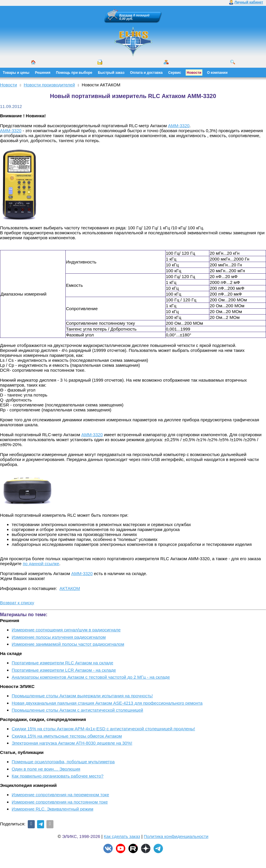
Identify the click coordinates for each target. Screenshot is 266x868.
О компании (217, 73)
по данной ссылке (41, 564)
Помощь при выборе (74, 73)
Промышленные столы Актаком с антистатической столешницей (77, 710)
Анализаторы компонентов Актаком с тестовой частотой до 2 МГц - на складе (91, 677)
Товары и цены (16, 73)
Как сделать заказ (122, 836)
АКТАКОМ (70, 588)
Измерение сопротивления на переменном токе (60, 795)
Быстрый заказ (111, 73)
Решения (43, 73)
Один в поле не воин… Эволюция (46, 769)
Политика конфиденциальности (176, 836)
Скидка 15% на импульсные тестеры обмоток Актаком (67, 736)
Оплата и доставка (146, 73)
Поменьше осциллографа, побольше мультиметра (63, 762)
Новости (194, 73)
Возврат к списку (17, 603)
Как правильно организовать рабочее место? (58, 776)
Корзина (126, 15)
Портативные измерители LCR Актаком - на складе (64, 670)
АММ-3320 (179, 126)
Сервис (175, 73)
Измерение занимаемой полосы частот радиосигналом (68, 644)
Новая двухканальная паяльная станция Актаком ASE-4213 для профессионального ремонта (107, 703)
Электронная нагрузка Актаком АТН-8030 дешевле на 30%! (72, 743)
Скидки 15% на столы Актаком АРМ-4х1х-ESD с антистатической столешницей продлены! (103, 729)
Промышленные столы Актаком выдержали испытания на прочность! (82, 696)
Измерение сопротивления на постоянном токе (60, 802)
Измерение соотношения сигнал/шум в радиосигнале (66, 630)
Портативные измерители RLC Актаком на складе (62, 663)
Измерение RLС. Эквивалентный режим (52, 809)
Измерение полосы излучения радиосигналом (59, 637)
